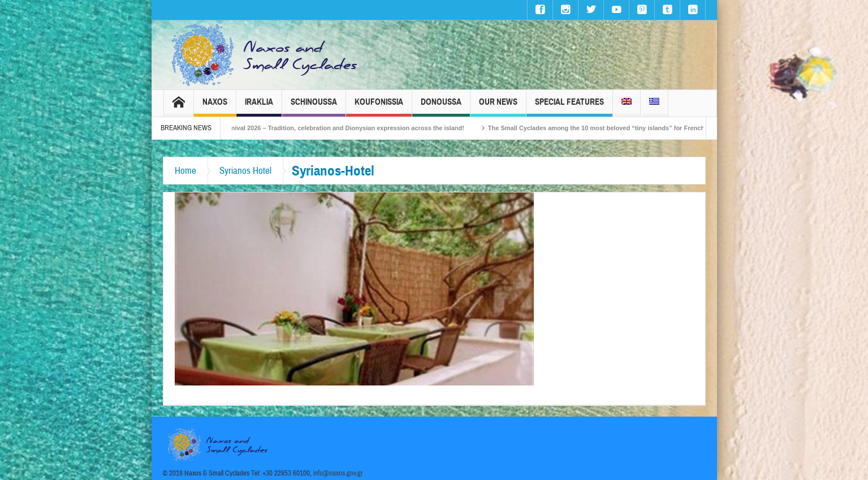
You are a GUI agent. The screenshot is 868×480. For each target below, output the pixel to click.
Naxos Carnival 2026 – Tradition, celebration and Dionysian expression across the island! (343, 128)
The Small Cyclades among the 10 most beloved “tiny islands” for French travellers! (622, 128)
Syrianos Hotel (245, 171)
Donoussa (441, 107)
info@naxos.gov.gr (338, 473)
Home (185, 171)
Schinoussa (314, 107)
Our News (498, 107)
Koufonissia (379, 107)
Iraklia (259, 107)
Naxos (215, 107)
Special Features (569, 107)
